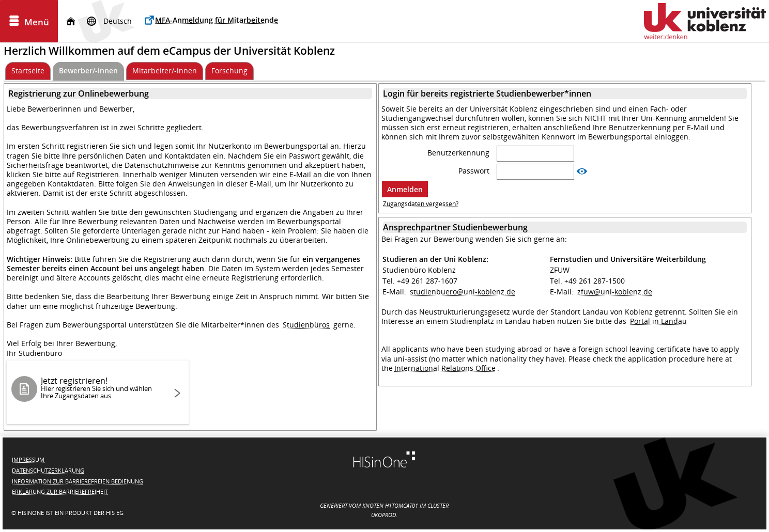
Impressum (28, 459)
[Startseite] (71, 21)
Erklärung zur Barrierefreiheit (60, 491)
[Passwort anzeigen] (582, 171)
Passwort (475, 171)
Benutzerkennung (459, 153)
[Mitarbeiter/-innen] (165, 71)
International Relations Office (445, 368)
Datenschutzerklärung (48, 470)
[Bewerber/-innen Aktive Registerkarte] (88, 71)
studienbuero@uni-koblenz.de (463, 292)
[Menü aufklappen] (29, 21)
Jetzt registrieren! (101, 388)
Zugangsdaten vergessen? (421, 204)
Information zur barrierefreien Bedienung (78, 481)
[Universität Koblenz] (705, 21)
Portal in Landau (658, 321)
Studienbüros (306, 325)
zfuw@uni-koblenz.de (615, 292)
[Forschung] (229, 71)
